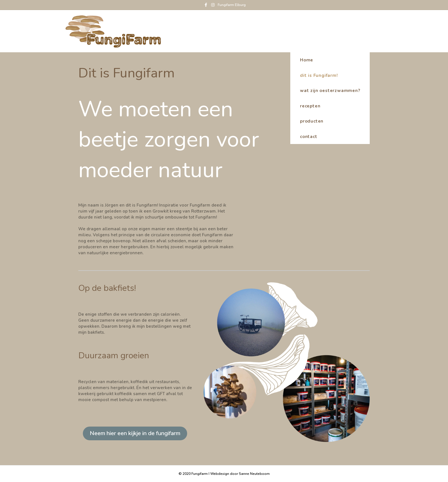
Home (373, 31)
